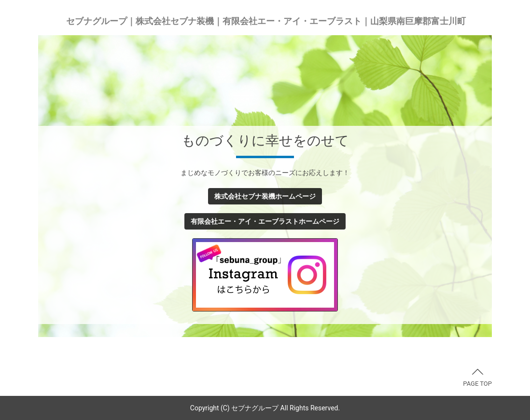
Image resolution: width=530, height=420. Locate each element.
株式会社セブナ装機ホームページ (265, 196)
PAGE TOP (477, 378)
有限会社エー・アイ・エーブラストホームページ (265, 221)
